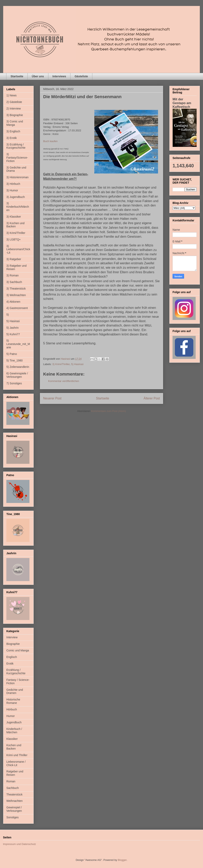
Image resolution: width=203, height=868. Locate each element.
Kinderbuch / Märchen (14, 731)
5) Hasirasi (77, 364)
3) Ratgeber (14, 259)
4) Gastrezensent (17, 308)
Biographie (13, 644)
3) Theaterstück (16, 289)
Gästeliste (81, 76)
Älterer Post (152, 398)
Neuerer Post (52, 398)
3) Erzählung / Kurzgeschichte (16, 146)
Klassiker (12, 739)
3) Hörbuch (13, 184)
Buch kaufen (50, 141)
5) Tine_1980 (15, 360)
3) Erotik (12, 138)
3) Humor (12, 190)
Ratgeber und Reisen (15, 773)
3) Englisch (13, 131)
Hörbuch (12, 709)
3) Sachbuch (14, 282)
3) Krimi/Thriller (61, 364)
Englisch (12, 657)
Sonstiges (12, 817)
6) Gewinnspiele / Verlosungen (17, 375)
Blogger (122, 860)
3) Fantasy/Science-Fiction (17, 158)
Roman (11, 781)
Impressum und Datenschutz (19, 844)
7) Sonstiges (14, 383)
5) (8, 315)
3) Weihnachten (16, 295)
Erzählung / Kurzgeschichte (16, 672)
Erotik (10, 664)
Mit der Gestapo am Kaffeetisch (182, 103)
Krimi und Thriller (17, 755)
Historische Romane (13, 701)
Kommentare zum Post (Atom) (109, 411)
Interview (12, 637)
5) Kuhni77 (13, 334)
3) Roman (12, 275)
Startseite (17, 76)
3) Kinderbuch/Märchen (18, 207)
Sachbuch (13, 788)
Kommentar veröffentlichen (64, 381)
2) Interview (14, 108)
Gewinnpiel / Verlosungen (14, 809)
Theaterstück (14, 794)
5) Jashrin (12, 328)
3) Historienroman (17, 177)
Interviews (59, 76)
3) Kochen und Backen (15, 225)
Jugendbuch (14, 722)
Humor (11, 716)
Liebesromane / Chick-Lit (16, 763)
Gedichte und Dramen (15, 691)
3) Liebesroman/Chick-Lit (18, 249)
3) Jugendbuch (16, 197)
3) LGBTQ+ (14, 239)
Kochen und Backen (14, 747)
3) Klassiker (14, 217)
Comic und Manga (18, 650)
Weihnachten (14, 801)
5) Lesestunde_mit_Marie (18, 344)
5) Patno (12, 354)
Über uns (38, 76)
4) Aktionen (13, 302)
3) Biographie (15, 115)
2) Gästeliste (14, 102)
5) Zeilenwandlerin (18, 367)
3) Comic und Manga (15, 123)
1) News (11, 95)
